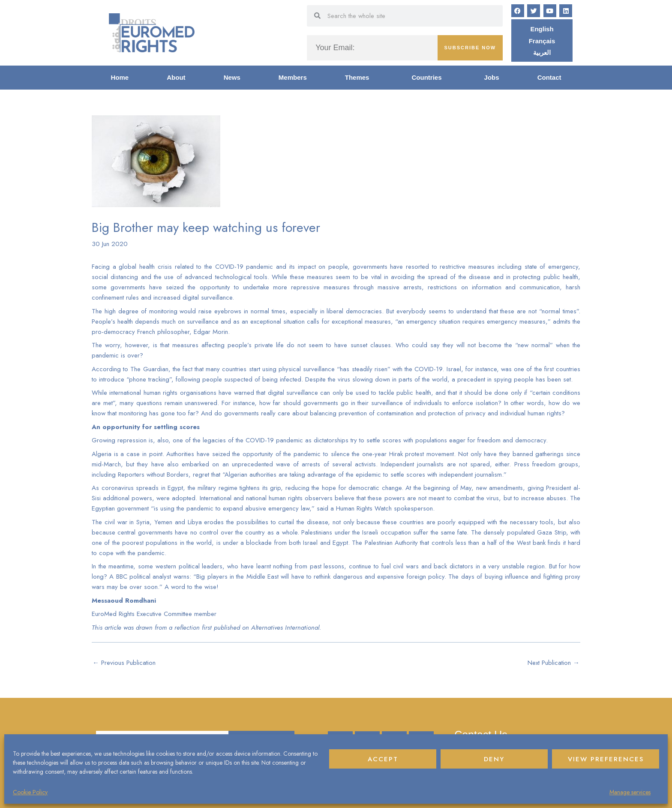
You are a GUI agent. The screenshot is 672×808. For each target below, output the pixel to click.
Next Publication (553, 663)
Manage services (630, 792)
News (232, 77)
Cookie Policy (30, 792)
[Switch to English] (542, 29)
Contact (549, 77)
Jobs (492, 77)
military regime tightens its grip (239, 488)
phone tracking (149, 379)
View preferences (606, 759)
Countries (429, 78)
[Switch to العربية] (542, 52)
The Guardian (149, 369)
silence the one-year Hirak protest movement (393, 454)
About (176, 77)
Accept (383, 759)
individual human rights (531, 413)
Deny (494, 759)
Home (120, 77)
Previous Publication (124, 663)
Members (293, 77)
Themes (359, 78)
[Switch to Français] (542, 41)
